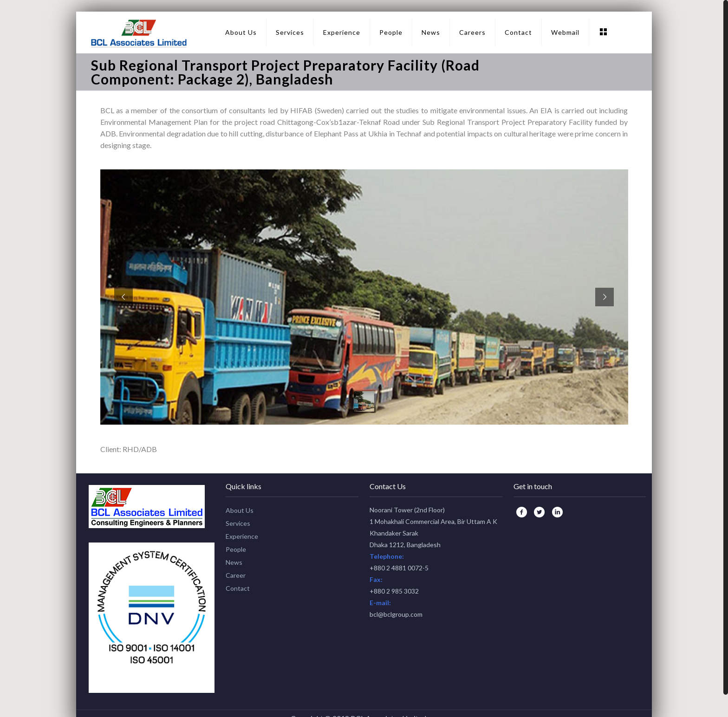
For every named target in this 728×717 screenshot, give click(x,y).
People (236, 549)
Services (238, 523)
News (234, 562)
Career (236, 575)
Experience (242, 536)
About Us (240, 510)
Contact (238, 588)
